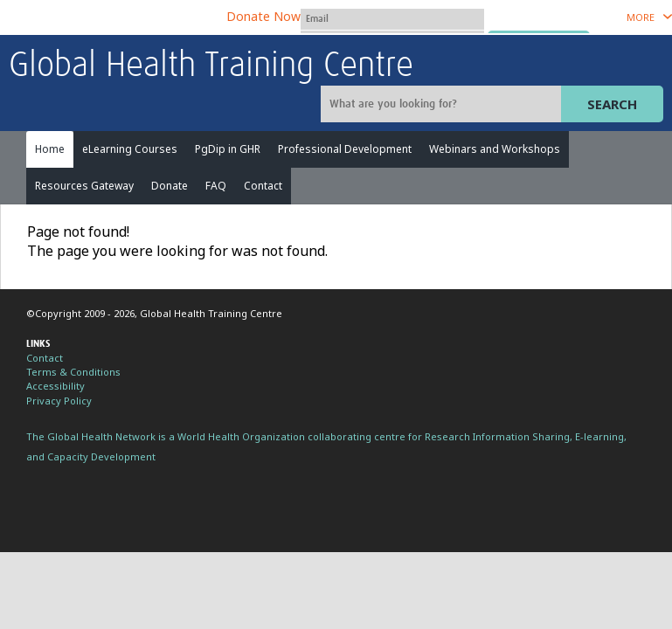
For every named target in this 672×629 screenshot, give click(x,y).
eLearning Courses (130, 149)
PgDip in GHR (228, 149)
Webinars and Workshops (495, 149)
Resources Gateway (84, 186)
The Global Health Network (139, 18)
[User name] (392, 19)
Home (50, 149)
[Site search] (443, 104)
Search (612, 104)
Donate (170, 186)
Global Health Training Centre (211, 66)
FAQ (216, 186)
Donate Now (263, 16)
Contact (263, 186)
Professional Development (345, 149)
